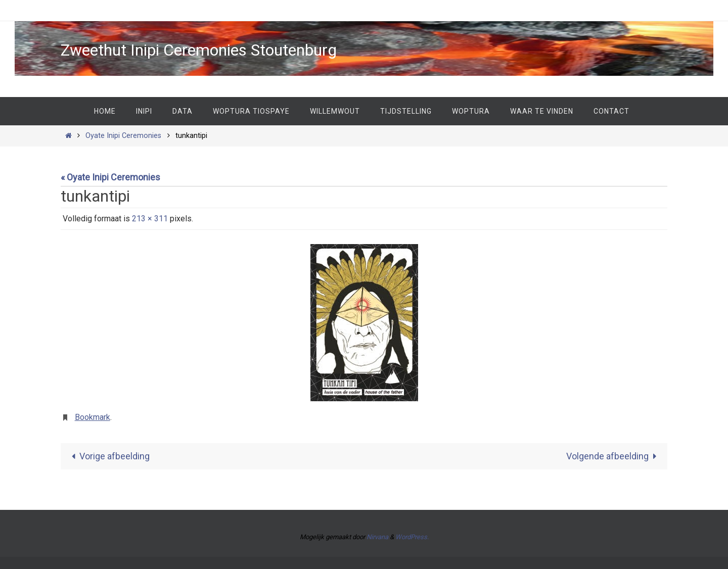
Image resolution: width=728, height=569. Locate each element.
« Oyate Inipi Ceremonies (110, 177)
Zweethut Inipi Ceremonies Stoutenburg (199, 50)
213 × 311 (150, 219)
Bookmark (93, 417)
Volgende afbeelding (614, 456)
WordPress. (412, 537)
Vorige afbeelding (108, 456)
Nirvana (377, 537)
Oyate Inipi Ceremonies (123, 136)
